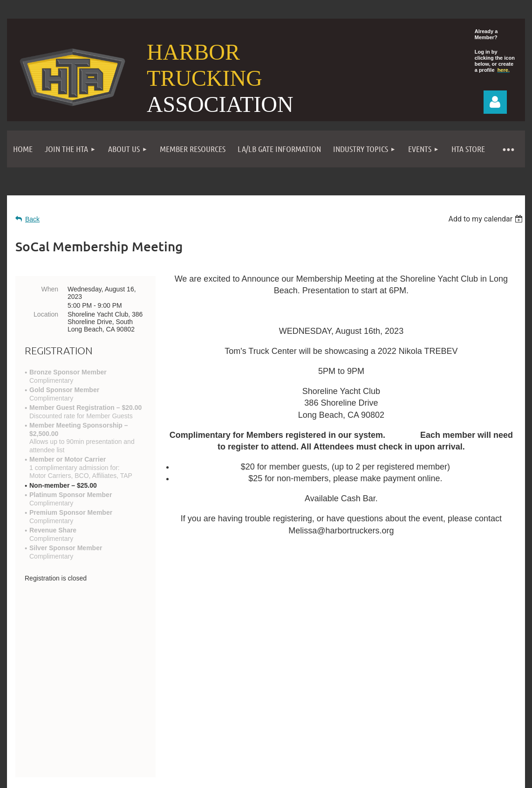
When (50, 289)
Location (46, 314)
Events (283, 714)
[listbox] (487, 219)
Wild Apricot (419, 771)
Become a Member (224, 714)
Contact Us (51, 687)
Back (32, 219)
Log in (495, 102)
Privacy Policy (332, 714)
